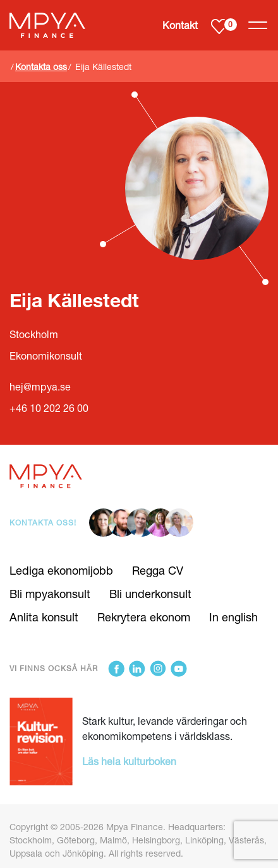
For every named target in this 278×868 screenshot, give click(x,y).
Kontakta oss (41, 67)
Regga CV (158, 570)
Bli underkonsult (150, 594)
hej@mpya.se (40, 386)
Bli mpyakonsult (50, 594)
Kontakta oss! (43, 523)
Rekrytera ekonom (144, 617)
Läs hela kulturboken (129, 761)
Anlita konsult (44, 617)
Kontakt (180, 25)
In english (233, 617)
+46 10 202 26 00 (49, 408)
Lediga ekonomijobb (61, 570)
